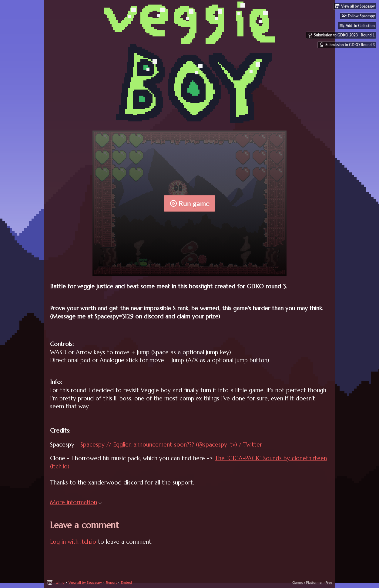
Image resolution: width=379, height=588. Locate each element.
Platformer (314, 582)
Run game (190, 203)
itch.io (60, 582)
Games (298, 582)
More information (76, 502)
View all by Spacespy (85, 582)
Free (329, 582)
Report (111, 582)
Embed (126, 582)
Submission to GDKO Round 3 (347, 45)
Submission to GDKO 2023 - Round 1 (341, 35)
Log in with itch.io (73, 542)
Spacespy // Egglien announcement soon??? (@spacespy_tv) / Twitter (171, 444)
